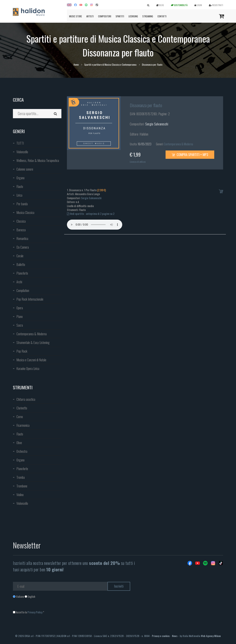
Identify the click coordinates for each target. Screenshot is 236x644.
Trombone (22, 486)
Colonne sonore (25, 169)
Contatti (162, 16)
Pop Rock (22, 351)
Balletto (21, 264)
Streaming (148, 16)
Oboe (19, 443)
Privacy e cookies (161, 636)
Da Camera (23, 247)
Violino (20, 495)
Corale (20, 256)
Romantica (22, 238)
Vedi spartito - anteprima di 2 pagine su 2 (91, 214)
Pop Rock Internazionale (30, 299)
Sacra (20, 325)
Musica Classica (25, 212)
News (175, 636)
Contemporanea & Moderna (32, 334)
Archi (19, 282)
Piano (20, 316)
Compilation (23, 290)
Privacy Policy (35, 612)
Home (76, 65)
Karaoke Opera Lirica (28, 368)
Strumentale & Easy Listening (33, 342)
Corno (20, 417)
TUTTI (20, 143)
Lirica (19, 195)
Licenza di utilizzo (138, 162)
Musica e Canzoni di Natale (31, 360)
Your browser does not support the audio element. (95, 225)
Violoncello (22, 152)
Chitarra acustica (26, 399)
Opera (20, 308)
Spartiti (120, 16)
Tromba (21, 477)
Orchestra (22, 451)
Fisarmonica (23, 425)
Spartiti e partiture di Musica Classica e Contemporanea (110, 65)
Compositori (105, 16)
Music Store (76, 16)
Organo (20, 178)
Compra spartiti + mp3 (190, 155)
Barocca (21, 230)
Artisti (90, 16)
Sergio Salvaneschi (157, 124)
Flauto (20, 186)
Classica (21, 221)
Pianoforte (22, 273)
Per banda (22, 204)
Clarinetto (22, 408)
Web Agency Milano (211, 636)
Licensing (133, 16)
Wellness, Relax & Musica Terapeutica (38, 160)
